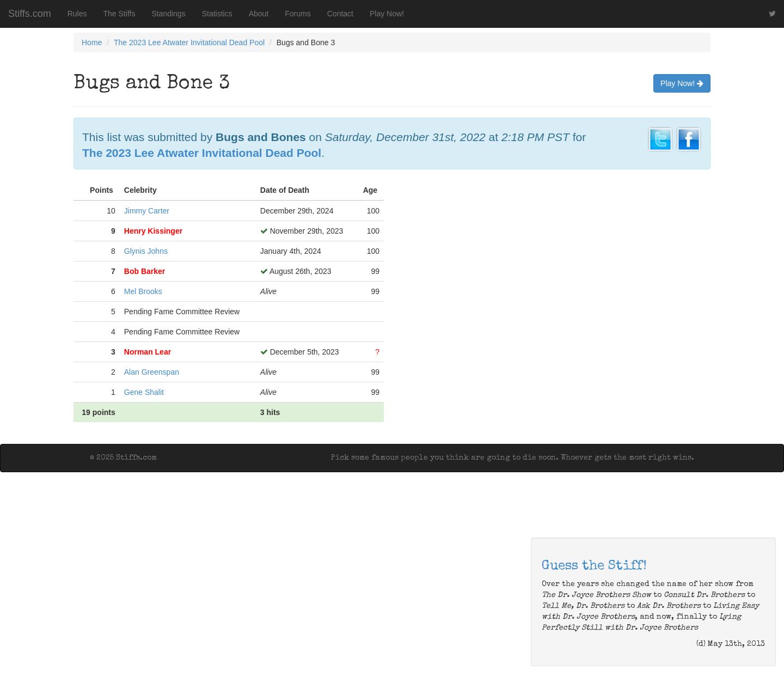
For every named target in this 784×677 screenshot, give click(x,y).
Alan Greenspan (152, 372)
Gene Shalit (144, 392)
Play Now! (387, 14)
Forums (298, 14)
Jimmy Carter (147, 211)
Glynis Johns (146, 251)
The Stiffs (120, 14)
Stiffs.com (30, 14)
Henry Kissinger (153, 231)
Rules (77, 14)
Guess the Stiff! (594, 566)
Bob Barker (145, 271)
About (259, 14)
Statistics (217, 14)
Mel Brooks (143, 291)
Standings (168, 14)
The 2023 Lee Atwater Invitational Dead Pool (189, 42)
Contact (340, 14)
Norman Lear (148, 352)
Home (92, 42)
